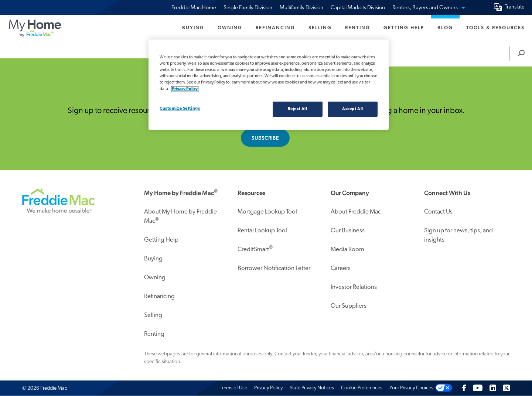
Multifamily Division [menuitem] (301, 8)
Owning (230, 28)
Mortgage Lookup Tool (267, 212)
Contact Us (438, 212)
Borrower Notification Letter (274, 268)
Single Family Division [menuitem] (248, 8)
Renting (358, 28)
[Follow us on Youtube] (478, 388)
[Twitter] (507, 388)
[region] (269, 85)
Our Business (348, 231)
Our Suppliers (349, 306)
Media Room (347, 250)
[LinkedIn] (493, 388)
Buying (193, 28)
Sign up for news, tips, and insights (458, 235)
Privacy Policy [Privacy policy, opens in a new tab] (185, 89)
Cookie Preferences (362, 388)
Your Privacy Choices (411, 388)
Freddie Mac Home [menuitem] (194, 8)
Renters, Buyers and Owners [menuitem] (429, 8)
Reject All (298, 109)
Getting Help (404, 28)
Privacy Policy (268, 388)
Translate (515, 7)
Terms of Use (233, 388)
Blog (445, 28)
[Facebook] (464, 388)
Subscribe (265, 138)
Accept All (353, 109)
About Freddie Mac (356, 212)
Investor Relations (354, 287)
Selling (320, 28)
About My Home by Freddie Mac (180, 217)
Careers (341, 268)
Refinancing (275, 28)
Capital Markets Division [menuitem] (358, 8)
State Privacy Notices (312, 388)
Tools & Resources (495, 28)
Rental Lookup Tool (262, 231)
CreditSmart (255, 249)
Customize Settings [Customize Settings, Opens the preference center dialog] (180, 109)
